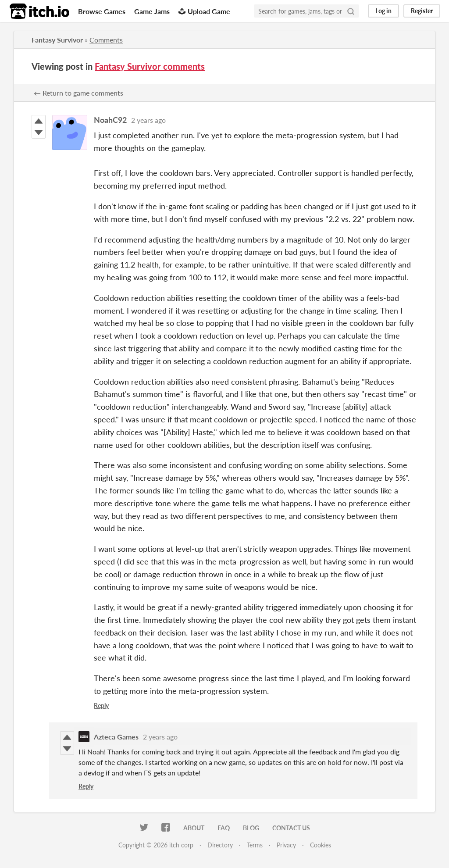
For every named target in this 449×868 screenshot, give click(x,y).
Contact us (291, 828)
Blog (251, 828)
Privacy (286, 845)
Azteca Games (116, 737)
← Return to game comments (78, 93)
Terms (255, 845)
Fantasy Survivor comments (150, 66)
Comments (106, 40)
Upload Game (204, 11)
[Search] (351, 11)
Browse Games (102, 11)
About (194, 828)
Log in (383, 11)
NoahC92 (110, 120)
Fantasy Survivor (57, 40)
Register (422, 11)
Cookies (321, 845)
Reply (101, 705)
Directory (220, 845)
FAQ (224, 828)
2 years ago (148, 120)
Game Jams (152, 11)
